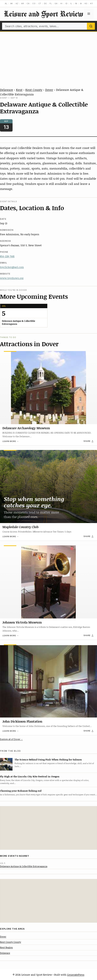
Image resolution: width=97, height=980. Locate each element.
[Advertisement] (48, 58)
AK (12, 3)
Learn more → (11, 441)
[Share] (89, 441)
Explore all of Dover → (11, 739)
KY (92, 3)
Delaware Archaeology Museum (26, 428)
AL (6, 3)
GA (56, 3)
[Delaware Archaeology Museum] (48, 388)
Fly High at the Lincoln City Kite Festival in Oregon (30, 776)
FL (51, 3)
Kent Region (6, 947)
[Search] (91, 26)
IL (71, 3)
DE (45, 3)
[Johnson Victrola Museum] (48, 582)
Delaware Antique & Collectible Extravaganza (24, 866)
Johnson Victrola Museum (22, 622)
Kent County (34, 90)
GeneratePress (76, 975)
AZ (17, 3)
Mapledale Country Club (21, 527)
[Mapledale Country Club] (48, 487)
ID (66, 3)
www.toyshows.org (12, 278)
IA (81, 3)
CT (40, 3)
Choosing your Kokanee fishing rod (21, 791)
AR (23, 3)
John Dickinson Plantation (22, 721)
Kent (19, 90)
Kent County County (11, 942)
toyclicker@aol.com (12, 267)
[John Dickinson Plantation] (48, 681)
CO (34, 3)
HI (61, 3)
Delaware (7, 90)
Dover (49, 90)
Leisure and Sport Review (43, 14)
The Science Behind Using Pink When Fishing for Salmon (48, 759)
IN (76, 3)
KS (86, 3)
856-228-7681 (7, 256)
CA (28, 3)
